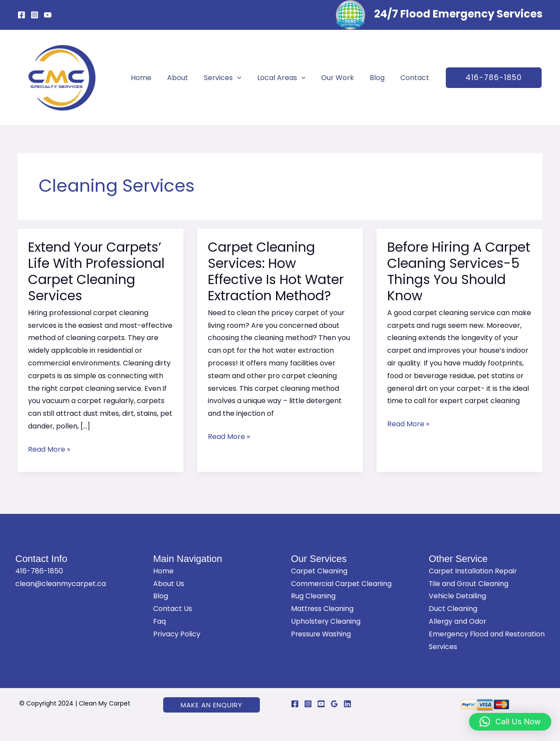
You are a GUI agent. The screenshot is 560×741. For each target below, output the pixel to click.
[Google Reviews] (334, 704)
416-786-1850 (39, 571)
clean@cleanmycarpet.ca (61, 584)
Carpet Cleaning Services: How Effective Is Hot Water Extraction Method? (276, 272)
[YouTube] (48, 15)
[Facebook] (21, 15)
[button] (488, 78)
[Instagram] (35, 15)
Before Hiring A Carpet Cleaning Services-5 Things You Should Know (459, 272)
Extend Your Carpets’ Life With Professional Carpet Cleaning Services (96, 272)
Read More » (49, 449)
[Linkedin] (347, 704)
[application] (239, 78)
